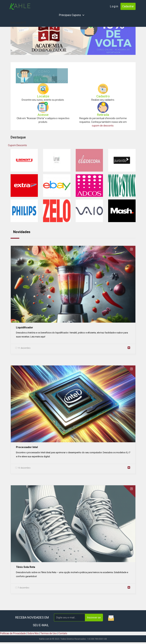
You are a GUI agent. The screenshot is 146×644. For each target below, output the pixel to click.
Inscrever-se (94, 618)
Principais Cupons (72, 15)
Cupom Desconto (17, 145)
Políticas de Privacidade (13, 633)
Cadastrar (128, 6)
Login (114, 6)
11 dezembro (23, 348)
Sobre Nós (33, 633)
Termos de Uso (49, 633)
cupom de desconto (103, 126)
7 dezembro (22, 588)
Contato (63, 633)
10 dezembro (23, 468)
